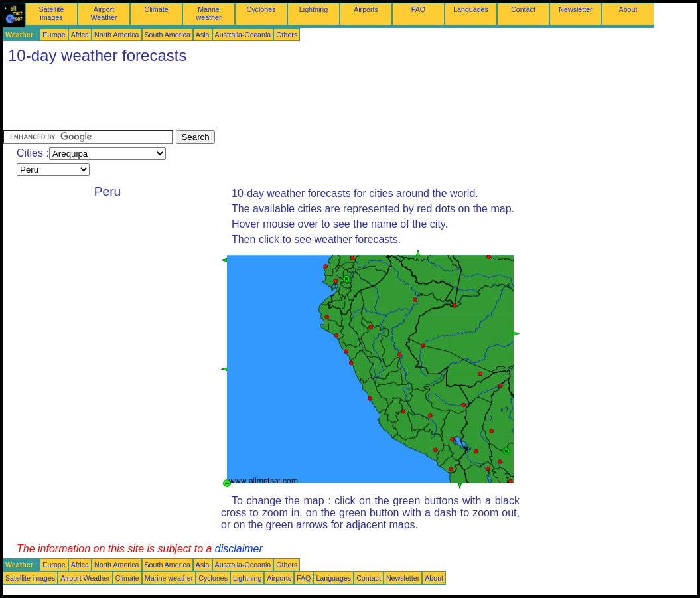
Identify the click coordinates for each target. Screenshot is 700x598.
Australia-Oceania (243, 35)
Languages (471, 9)
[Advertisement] (244, 100)
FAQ (418, 9)
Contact (523, 9)
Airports (366, 9)
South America (168, 35)
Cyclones (261, 9)
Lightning (314, 9)
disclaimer (239, 549)
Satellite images (52, 13)
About (628, 9)
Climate (156, 9)
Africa (80, 35)
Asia (203, 35)
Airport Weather (104, 13)
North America (117, 35)
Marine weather (209, 13)
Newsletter (575, 9)
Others (287, 35)
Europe (54, 35)
